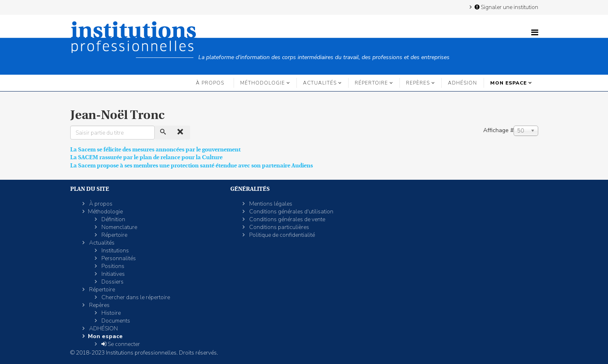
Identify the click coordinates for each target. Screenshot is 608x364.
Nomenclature (119, 227)
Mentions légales (270, 204)
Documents (115, 321)
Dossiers (112, 282)
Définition (113, 219)
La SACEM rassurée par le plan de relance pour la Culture (146, 157)
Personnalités (118, 258)
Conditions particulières (279, 227)
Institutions (115, 251)
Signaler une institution (506, 7)
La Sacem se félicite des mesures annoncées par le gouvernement (155, 149)
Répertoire (371, 83)
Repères (418, 83)
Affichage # (498, 130)
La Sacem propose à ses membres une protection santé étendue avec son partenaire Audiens (192, 165)
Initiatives (112, 274)
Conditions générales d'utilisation (291, 212)
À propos (210, 83)
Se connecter (120, 344)
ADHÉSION (462, 83)
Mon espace (508, 83)
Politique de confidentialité (281, 235)
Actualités (320, 83)
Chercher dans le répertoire (135, 297)
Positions (112, 266)
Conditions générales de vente (287, 219)
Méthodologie (263, 83)
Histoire (110, 313)
